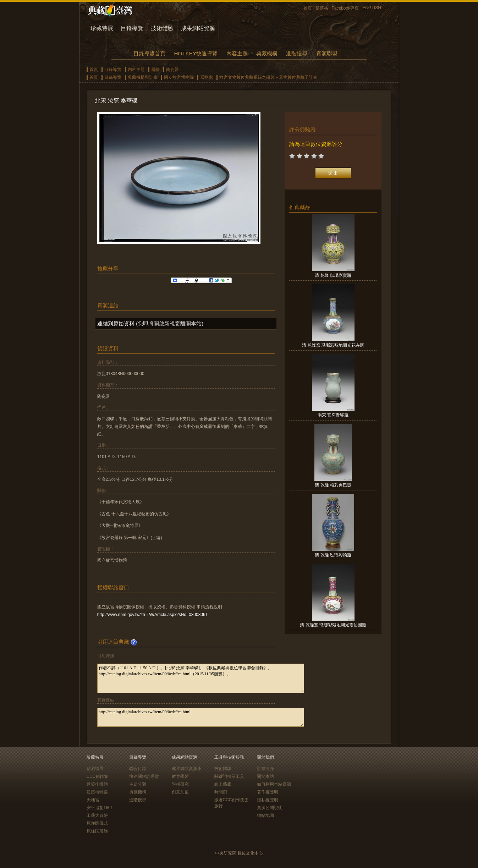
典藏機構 (267, 53)
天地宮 (93, 800)
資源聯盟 (327, 53)
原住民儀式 (97, 823)
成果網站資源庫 (187, 769)
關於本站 (265, 776)
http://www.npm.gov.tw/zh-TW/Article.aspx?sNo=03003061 (153, 615)
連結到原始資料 (116, 323)
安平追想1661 (100, 808)
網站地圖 (265, 815)
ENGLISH (372, 8)
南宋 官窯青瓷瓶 (333, 415)
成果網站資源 (198, 28)
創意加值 (180, 792)
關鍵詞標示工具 (229, 776)
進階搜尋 (297, 53)
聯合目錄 (138, 769)
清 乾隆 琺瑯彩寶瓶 (333, 275)
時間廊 (221, 792)
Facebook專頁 (345, 8)
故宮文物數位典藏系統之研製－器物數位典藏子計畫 (268, 77)
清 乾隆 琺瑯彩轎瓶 (333, 555)
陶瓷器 (172, 70)
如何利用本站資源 (274, 784)
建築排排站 (97, 784)
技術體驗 (162, 28)
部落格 (322, 8)
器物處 (207, 77)
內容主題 (237, 53)
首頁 (308, 8)
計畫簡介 (265, 769)
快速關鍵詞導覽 (144, 776)
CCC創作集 (98, 776)
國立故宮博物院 (179, 77)
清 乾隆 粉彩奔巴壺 (333, 485)
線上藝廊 (223, 784)
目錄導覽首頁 (149, 53)
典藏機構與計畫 (143, 77)
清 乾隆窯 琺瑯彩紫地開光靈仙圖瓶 (333, 625)
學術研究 (180, 784)
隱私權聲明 (268, 800)
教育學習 (180, 776)
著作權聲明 (268, 792)
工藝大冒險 (97, 815)
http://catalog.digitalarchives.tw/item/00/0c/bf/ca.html (201, 717)
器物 (155, 70)
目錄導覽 (132, 28)
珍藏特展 (102, 28)
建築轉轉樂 (97, 792)
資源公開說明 (270, 808)
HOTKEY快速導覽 (196, 53)
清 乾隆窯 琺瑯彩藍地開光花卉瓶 (333, 345)
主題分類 (138, 784)
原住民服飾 (97, 831)
